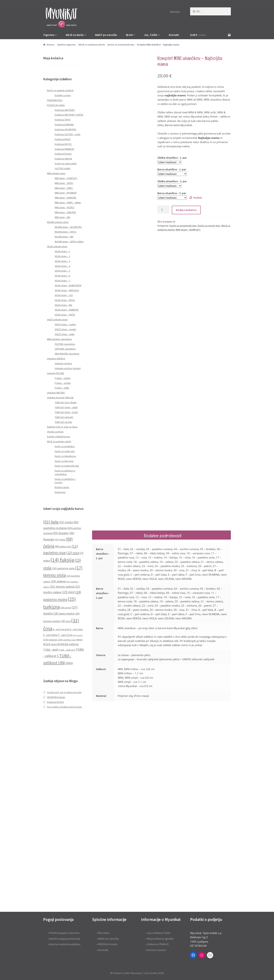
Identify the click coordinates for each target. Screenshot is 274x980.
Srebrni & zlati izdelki (66, 164)
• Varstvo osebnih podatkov (64, 944)
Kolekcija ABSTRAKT (65, 110)
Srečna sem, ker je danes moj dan (64, 692)
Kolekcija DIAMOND (64, 125)
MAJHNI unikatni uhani (58, 222)
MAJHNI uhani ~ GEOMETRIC (68, 227)
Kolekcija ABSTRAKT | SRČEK (69, 115)
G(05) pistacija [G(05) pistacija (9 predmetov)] (50, 640)
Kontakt (174, 35)
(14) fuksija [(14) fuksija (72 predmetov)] (62, 560)
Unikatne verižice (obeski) (68, 368)
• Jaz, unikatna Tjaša (158, 933)
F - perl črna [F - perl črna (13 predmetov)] (65, 635)
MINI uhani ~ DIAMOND (65, 198)
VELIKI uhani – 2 (62, 256)
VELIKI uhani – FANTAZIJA (67, 290)
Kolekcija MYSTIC (63, 144)
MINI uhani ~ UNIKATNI (65, 212)
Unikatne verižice (63, 364)
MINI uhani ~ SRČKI (64, 183)
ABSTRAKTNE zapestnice (67, 354)
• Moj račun (103, 933)
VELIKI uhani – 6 (62, 276)
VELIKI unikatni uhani (57, 247)
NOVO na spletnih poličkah (60, 91)
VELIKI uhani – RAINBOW (67, 310)
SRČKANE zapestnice (65, 349)
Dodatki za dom (63, 95)
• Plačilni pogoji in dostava (64, 933)
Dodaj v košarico (186, 210)
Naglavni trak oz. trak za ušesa (62, 427)
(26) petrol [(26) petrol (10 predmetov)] (66, 608)
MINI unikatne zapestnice (59, 339)
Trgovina (49, 35)
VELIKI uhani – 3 (62, 261)
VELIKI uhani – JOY (64, 295)
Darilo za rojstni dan (209, 226)
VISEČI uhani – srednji (65, 329)
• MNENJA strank (107, 944)
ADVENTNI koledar (56, 697)
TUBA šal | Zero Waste (66, 403)
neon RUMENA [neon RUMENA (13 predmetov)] (60, 644)
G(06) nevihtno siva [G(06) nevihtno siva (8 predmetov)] (67, 640)
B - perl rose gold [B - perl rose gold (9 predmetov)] (61, 629)
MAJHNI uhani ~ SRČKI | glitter (69, 242)
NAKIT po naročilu (106, 35)
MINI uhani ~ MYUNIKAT (66, 193)
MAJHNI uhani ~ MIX (64, 237)
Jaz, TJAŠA (151, 35)
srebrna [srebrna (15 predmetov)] (74, 644)
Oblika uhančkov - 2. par (172, 181)
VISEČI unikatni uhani (57, 320)
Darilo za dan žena (64, 461)
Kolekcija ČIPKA (63, 120)
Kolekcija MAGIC (63, 139)
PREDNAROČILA (55, 100)
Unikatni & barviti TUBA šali (60, 398)
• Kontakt (102, 950)
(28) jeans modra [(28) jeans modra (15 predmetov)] (64, 614)
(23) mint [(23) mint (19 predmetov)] (68, 592)
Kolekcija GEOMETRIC (66, 130)
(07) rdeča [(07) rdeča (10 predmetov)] (60, 540)
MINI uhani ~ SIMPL (64, 188)
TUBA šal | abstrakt (64, 417)
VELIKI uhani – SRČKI (65, 315)
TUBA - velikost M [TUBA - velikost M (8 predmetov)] (67, 650)
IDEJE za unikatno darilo (92, 45)
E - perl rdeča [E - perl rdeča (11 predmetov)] (50, 635)
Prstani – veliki (62, 388)
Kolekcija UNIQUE (63, 159)
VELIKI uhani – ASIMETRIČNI (68, 286)
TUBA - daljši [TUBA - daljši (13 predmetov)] (51, 650)
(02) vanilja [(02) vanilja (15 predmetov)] (66, 522)
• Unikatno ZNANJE (157, 944)
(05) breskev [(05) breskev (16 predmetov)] (61, 533)
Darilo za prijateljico (65, 446)
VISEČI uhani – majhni (65, 325)
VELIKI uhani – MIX (63, 305)
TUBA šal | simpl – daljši (66, 407)
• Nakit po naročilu (108, 939)
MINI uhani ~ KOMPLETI (188, 230)
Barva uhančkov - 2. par (172, 193)
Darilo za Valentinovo (65, 456)
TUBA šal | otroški (63, 422)
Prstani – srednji (63, 383)
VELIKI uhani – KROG (65, 300)
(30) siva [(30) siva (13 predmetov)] (66, 621)
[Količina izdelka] (163, 210)
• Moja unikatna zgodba (160, 939)
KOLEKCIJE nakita (56, 105)
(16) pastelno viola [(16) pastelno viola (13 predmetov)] (63, 568)
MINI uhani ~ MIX (62, 217)
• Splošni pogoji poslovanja (64, 939)
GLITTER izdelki (62, 169)
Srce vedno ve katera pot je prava (64, 707)
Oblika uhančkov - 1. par (172, 158)
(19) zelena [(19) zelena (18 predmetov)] (58, 581)
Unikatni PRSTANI (55, 373)
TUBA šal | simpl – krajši (66, 412)
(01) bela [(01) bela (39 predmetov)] (51, 522)
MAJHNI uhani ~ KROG (65, 232)
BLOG (129, 35)
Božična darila (62, 487)
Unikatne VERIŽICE (56, 359)
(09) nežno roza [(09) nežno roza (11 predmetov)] (63, 546)
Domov (51, 45)
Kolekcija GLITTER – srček (68, 134)
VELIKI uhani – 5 (62, 271)
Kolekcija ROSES (63, 154)
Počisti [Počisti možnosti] (198, 198)
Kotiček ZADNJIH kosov (59, 437)
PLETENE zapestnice (65, 344)
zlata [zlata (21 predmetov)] (69, 663)
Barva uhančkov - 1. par (172, 169)
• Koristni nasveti (156, 950)
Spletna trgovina (66, 45)
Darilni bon (60, 492)
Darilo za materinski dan (121, 45)
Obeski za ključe (55, 432)
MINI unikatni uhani (56, 173)
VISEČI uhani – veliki (65, 334)
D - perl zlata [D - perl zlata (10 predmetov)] (76, 629)
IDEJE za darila (75, 35)
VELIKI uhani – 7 (62, 281)
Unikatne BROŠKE (56, 393)
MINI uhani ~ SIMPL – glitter (68, 203)
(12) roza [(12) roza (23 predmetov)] (73, 553)
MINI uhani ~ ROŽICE (65, 208)
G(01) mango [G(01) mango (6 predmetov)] (78, 635)
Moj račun (175, 12)
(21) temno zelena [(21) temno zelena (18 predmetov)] (62, 587)
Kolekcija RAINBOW (64, 149)
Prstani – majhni (63, 378)
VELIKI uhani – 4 (62, 266)
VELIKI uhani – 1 (62, 251)
